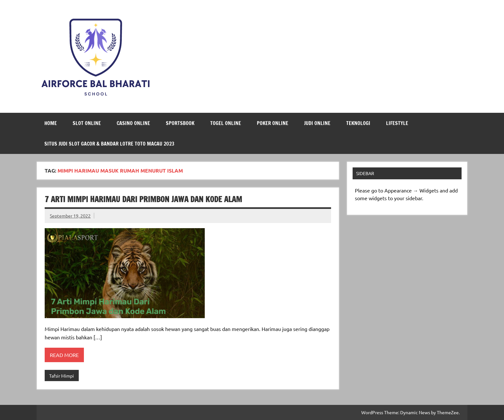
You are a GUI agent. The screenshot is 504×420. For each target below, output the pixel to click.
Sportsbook (180, 123)
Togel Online (226, 123)
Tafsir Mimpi (62, 376)
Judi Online (317, 123)
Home (51, 123)
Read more (64, 355)
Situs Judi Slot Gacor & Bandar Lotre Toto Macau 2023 (109, 144)
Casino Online (133, 123)
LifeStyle (397, 123)
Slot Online (87, 123)
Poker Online (273, 123)
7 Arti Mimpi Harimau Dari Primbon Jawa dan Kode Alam (143, 199)
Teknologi (358, 123)
